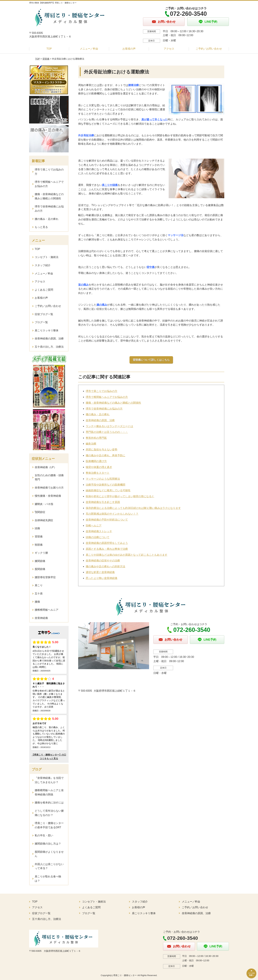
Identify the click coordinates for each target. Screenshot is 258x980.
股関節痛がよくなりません (49, 854)
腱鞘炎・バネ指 (44, 504)
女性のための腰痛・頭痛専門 (49, 477)
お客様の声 (129, 49)
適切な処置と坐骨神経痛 (100, 572)
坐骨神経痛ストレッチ (99, 531)
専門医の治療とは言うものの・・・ (107, 432)
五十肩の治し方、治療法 (49, 347)
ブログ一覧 (41, 322)
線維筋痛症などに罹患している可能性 (108, 490)
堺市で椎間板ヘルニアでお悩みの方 (107, 397)
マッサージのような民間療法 (103, 479)
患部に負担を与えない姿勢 (102, 450)
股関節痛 (40, 569)
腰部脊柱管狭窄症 (45, 577)
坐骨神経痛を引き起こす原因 (103, 502)
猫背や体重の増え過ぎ (99, 467)
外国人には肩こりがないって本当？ (49, 866)
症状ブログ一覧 (44, 314)
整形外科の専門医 (96, 438)
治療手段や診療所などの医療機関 (105, 485)
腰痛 (37, 602)
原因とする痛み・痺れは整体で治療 (107, 549)
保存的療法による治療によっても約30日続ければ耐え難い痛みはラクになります (133, 508)
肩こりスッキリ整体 (47, 330)
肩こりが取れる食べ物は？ (48, 879)
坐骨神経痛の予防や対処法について (107, 520)
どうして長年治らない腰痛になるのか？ (49, 813)
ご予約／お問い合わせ (209, 49)
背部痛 (46, 59)
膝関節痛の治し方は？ (48, 844)
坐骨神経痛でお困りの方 (49, 488)
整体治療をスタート (98, 473)
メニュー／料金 (89, 49)
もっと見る (41, 227)
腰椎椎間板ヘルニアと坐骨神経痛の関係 (49, 792)
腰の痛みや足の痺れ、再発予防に (105, 455)
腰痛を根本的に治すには (49, 803)
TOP (49, 49)
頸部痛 (39, 545)
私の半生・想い (44, 835)
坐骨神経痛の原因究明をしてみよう (107, 543)
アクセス (169, 49)
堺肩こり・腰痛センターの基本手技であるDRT (49, 825)
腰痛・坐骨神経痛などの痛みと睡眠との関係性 (113, 403)
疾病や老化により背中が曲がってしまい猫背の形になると (120, 496)
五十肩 (39, 594)
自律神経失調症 (44, 520)
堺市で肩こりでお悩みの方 (102, 391)
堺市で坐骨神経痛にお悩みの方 (104, 409)
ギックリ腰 (41, 553)
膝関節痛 (40, 561)
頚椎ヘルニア (94, 526)
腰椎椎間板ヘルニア (47, 610)
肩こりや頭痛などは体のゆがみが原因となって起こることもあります (127, 555)
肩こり (39, 585)
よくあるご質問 (44, 290)
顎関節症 (40, 512)
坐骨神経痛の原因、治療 (100, 420)
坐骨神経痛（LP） (46, 467)
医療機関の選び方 (96, 461)
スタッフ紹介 (43, 265)
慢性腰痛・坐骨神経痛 (48, 496)
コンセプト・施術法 (47, 257)
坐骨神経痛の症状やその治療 (103, 561)
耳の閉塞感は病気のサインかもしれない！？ (112, 514)
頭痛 (37, 528)
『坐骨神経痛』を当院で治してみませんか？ (49, 780)
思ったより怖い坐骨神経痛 (102, 578)
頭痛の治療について (98, 537)
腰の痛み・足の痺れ (98, 414)
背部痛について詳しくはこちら (151, 360)
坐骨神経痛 (41, 618)
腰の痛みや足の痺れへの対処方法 (105, 566)
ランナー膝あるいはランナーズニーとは (109, 426)
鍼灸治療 (91, 444)
